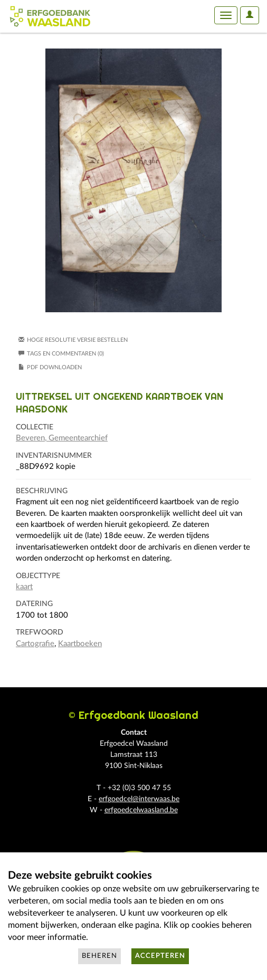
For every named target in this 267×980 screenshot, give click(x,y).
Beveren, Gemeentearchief (62, 438)
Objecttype (38, 576)
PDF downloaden (54, 367)
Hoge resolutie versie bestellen (77, 340)
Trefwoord (40, 632)
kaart (24, 587)
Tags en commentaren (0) (61, 354)
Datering (34, 604)
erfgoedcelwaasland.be (141, 810)
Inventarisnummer (54, 456)
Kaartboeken (80, 644)
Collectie (35, 427)
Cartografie (35, 644)
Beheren (99, 956)
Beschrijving (42, 491)
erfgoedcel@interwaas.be (139, 799)
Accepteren (160, 956)
